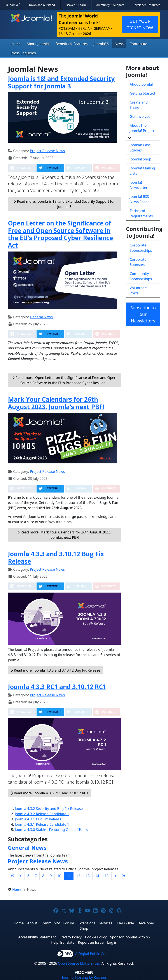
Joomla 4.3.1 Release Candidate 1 (42, 824)
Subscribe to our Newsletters (143, 314)
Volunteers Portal (139, 290)
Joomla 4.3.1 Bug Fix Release (38, 819)
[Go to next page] (115, 876)
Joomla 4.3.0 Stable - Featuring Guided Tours (51, 830)
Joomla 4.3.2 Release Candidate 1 (42, 814)
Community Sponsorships (141, 276)
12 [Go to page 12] (78, 876)
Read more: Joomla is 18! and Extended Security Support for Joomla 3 (64, 204)
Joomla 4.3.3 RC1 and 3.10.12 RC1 (57, 687)
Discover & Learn (75, 5)
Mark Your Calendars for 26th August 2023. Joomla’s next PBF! (56, 403)
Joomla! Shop (140, 159)
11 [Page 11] (69, 876)
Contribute (138, 44)
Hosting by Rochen (84, 977)
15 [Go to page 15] (107, 876)
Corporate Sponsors (138, 262)
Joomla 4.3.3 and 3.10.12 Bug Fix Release (56, 558)
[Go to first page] (12, 876)
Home (16, 44)
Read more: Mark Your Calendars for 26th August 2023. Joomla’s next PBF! (64, 535)
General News (41, 317)
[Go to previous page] (21, 876)
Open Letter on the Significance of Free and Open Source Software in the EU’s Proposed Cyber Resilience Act (60, 234)
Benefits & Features (72, 44)
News (119, 44)
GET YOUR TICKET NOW (140, 24)
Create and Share (139, 105)
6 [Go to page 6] (28, 876)
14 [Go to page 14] (97, 876)
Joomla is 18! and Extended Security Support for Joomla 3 (61, 82)
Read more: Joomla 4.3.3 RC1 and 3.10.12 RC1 (50, 793)
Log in (112, 942)
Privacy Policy (71, 937)
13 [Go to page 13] (88, 876)
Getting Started (142, 93)
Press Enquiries (23, 53)
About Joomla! (38, 44)
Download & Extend (42, 5)
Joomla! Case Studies (140, 148)
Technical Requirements (141, 213)
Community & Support (110, 5)
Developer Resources (147, 5)
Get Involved (140, 116)
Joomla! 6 (101, 44)
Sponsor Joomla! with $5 (130, 937)
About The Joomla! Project (142, 128)
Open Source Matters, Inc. (79, 963)
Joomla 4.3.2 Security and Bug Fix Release (49, 809)
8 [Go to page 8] (43, 876)
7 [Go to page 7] (36, 876)
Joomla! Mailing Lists (142, 171)
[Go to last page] (124, 876)
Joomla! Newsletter (139, 185)
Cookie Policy (96, 937)
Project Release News (47, 151)
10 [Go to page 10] (59, 876)
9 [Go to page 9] (51, 876)
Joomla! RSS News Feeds (139, 199)
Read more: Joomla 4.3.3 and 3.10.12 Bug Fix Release (55, 670)
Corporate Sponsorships (141, 248)
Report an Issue (91, 942)
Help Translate (63, 942)
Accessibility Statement (37, 937)
